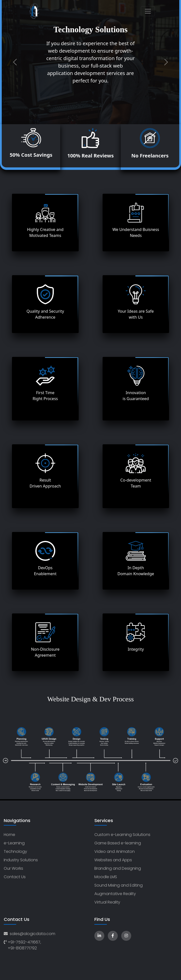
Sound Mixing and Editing (119, 885)
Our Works (13, 868)
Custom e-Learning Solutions (122, 835)
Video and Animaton (115, 851)
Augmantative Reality (115, 894)
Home (9, 835)
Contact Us (15, 877)
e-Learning (14, 843)
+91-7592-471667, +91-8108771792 (22, 945)
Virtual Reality (107, 902)
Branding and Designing (118, 868)
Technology (15, 851)
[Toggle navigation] (148, 11)
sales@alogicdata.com (30, 934)
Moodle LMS (106, 877)
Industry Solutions (21, 860)
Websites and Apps (113, 860)
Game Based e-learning (118, 843)
